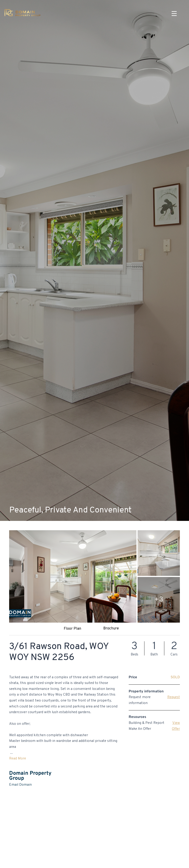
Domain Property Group (30, 776)
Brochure (111, 629)
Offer (176, 729)
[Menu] (174, 14)
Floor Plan (72, 629)
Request (174, 697)
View (176, 723)
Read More (18, 759)
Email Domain (20, 785)
